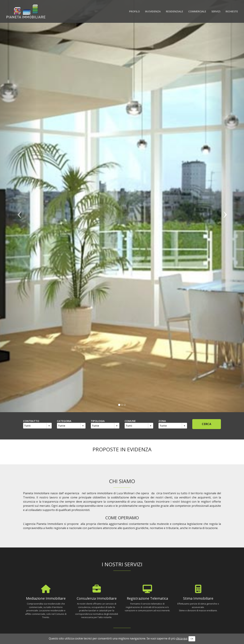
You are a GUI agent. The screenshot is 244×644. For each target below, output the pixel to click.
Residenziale (174, 11)
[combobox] (35, 426)
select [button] (49, 426)
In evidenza (153, 11)
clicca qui (182, 638)
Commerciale (197, 11)
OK (192, 639)
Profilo (134, 11)
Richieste (232, 11)
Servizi (216, 11)
